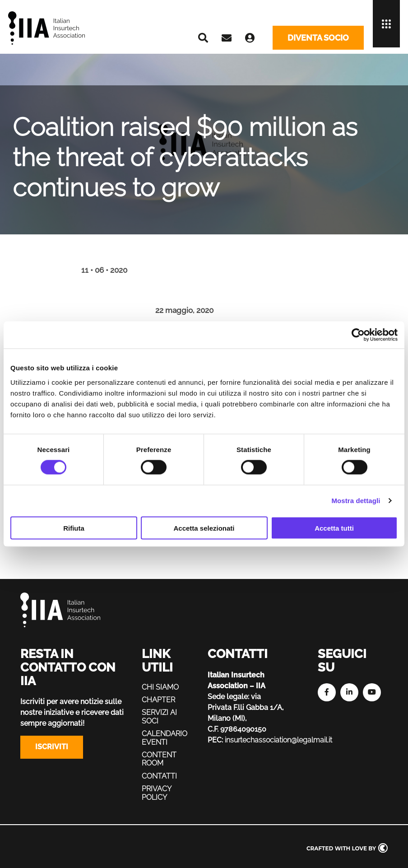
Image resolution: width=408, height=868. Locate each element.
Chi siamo (160, 687)
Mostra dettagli (356, 501)
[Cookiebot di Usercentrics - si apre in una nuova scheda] (358, 335)
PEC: (215, 740)
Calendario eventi (165, 738)
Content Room (159, 759)
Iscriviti (52, 747)
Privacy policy (157, 793)
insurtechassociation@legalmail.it (282, 740)
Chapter (159, 700)
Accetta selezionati (204, 528)
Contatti (159, 776)
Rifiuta (74, 528)
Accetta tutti (334, 528)
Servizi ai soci (160, 716)
